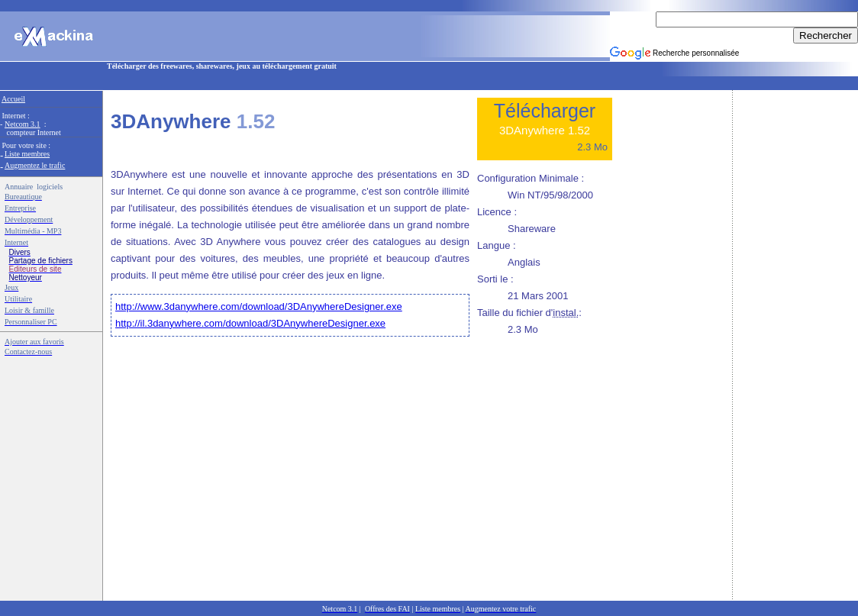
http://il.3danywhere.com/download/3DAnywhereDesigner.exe (250, 323)
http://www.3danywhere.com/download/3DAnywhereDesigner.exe (259, 306)
